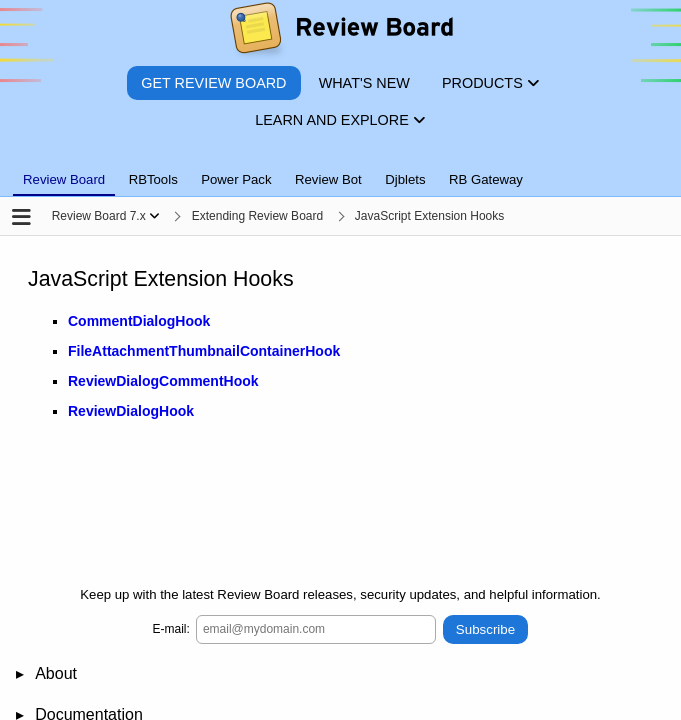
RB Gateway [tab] (486, 179)
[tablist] (340, 168)
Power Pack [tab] (236, 179)
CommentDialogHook (139, 322)
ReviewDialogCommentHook (163, 382)
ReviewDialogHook (131, 412)
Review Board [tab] (64, 179)
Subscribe (485, 629)
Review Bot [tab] (328, 179)
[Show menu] (154, 216)
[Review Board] (340, 32)
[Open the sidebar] (21, 218)
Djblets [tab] (405, 179)
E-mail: (171, 630)
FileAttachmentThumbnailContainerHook (204, 352)
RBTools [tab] (153, 179)
